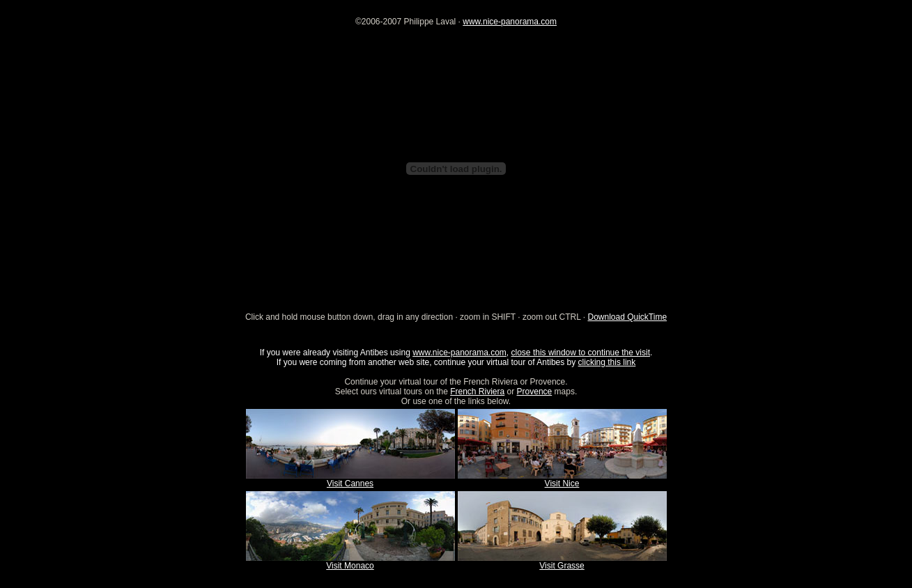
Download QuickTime (627, 317)
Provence (535, 392)
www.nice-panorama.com (510, 22)
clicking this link (607, 362)
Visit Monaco (350, 566)
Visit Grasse (562, 566)
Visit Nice (562, 483)
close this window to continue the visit (581, 353)
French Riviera (477, 392)
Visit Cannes (350, 483)
